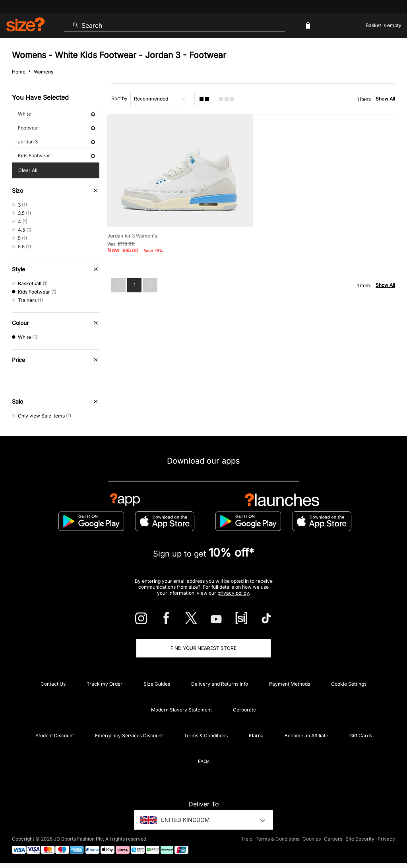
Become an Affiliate (306, 736)
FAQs (204, 761)
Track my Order (105, 684)
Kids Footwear (56, 156)
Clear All (28, 170)
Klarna (256, 736)
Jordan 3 (56, 142)
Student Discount (55, 736)
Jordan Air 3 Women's (132, 236)
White (56, 114)
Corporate (244, 710)
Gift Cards (361, 736)
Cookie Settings (349, 684)
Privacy (386, 839)
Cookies (312, 839)
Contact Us (53, 684)
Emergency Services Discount (129, 736)
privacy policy (233, 593)
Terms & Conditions (206, 736)
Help (247, 839)
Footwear (56, 128)
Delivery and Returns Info (220, 684)
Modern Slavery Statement (181, 710)
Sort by (119, 98)
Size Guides (157, 684)
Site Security (360, 839)
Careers (333, 839)
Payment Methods (290, 684)
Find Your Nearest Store (203, 648)
